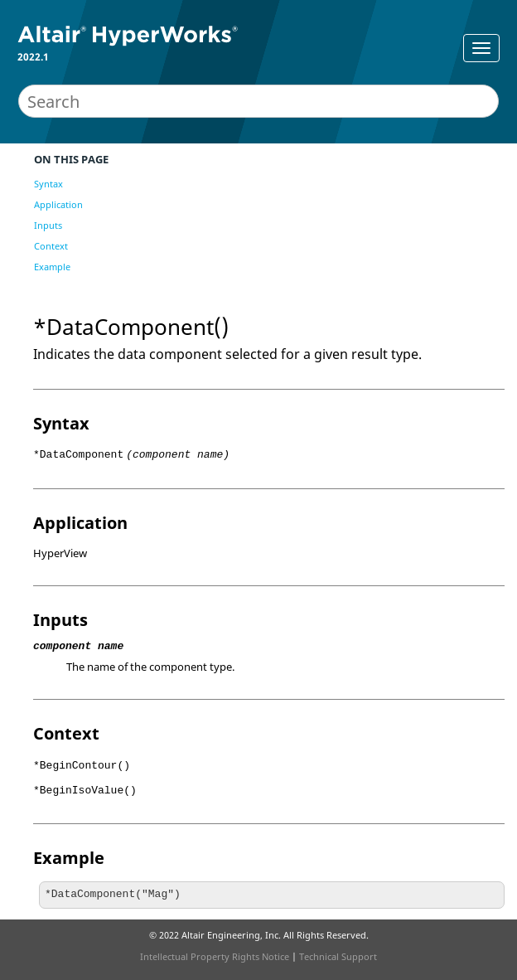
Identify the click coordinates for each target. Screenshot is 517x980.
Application (58, 204)
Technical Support (338, 956)
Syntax (48, 184)
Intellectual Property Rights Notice (215, 956)
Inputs (48, 225)
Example (52, 267)
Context (51, 246)
